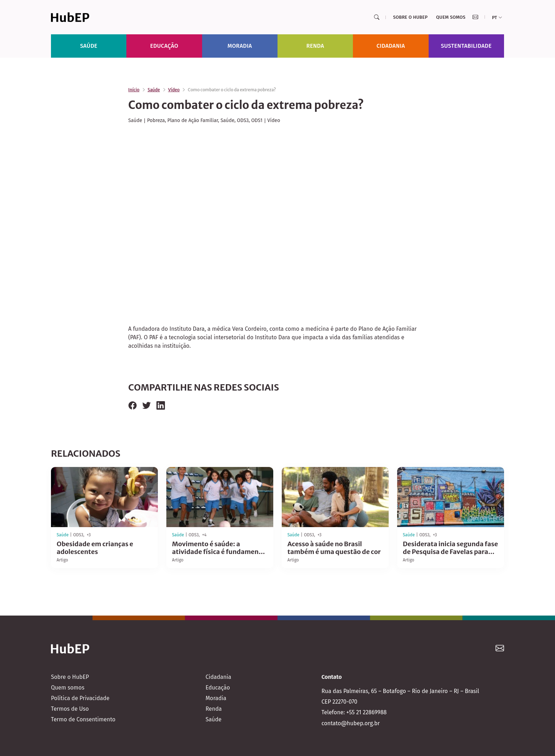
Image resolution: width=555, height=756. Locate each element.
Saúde (89, 46)
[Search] (377, 17)
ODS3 (243, 120)
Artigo (62, 560)
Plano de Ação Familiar (193, 120)
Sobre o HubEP (410, 17)
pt (497, 18)
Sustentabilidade (467, 46)
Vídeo (174, 90)
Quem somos (451, 17)
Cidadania (391, 46)
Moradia (240, 46)
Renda (315, 46)
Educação (164, 46)
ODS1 (257, 120)
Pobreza (156, 120)
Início (134, 90)
